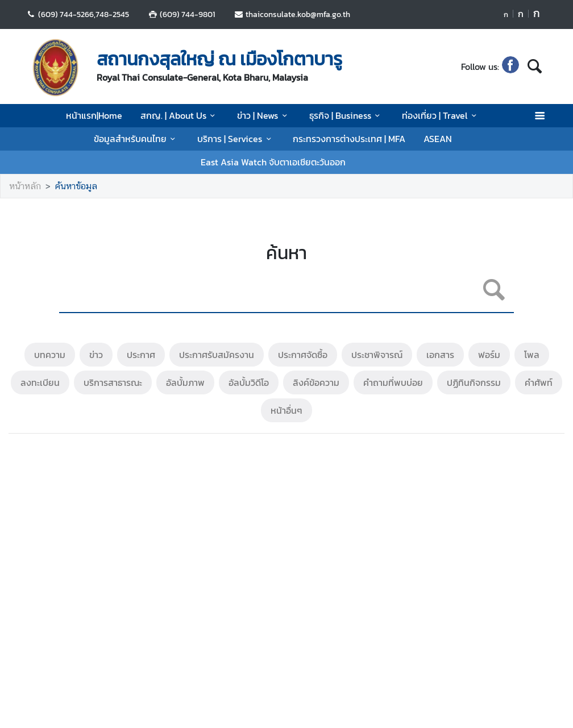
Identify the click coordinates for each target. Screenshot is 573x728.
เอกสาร (440, 355)
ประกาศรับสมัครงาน (217, 355)
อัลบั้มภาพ (185, 382)
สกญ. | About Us (180, 115)
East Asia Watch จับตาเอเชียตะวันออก (273, 162)
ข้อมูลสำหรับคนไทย (136, 139)
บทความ (50, 355)
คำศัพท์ (539, 382)
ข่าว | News (264, 115)
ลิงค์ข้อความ (316, 382)
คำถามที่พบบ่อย (393, 382)
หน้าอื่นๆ (286, 410)
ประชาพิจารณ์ (377, 355)
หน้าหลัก (25, 186)
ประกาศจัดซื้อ (303, 355)
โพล (532, 355)
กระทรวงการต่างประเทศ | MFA (349, 139)
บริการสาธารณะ (113, 382)
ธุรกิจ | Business (346, 115)
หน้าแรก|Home (94, 115)
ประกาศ (141, 355)
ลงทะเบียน (40, 382)
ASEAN (438, 139)
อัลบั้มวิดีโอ (249, 382)
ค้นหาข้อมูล (76, 186)
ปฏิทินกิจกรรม (474, 382)
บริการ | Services (236, 139)
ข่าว (96, 355)
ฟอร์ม (489, 355)
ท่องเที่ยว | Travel (441, 115)
